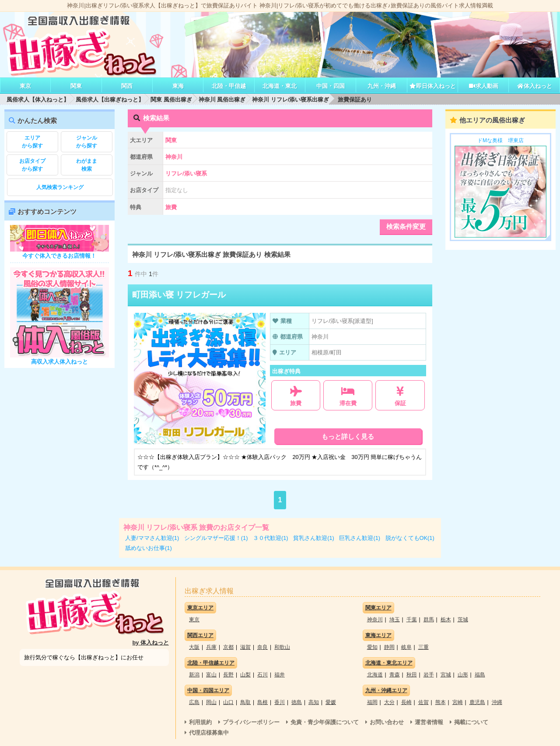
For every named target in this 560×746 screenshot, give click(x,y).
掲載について (471, 722)
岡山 (211, 702)
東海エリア (378, 635)
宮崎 (458, 702)
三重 (423, 647)
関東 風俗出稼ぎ (171, 100)
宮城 (446, 675)
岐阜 (406, 647)
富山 (211, 675)
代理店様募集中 (209, 733)
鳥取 (245, 702)
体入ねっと (534, 86)
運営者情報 (429, 722)
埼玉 (395, 620)
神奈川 (375, 620)
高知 (314, 702)
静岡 (389, 647)
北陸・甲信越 (229, 86)
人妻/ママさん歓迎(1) (152, 538)
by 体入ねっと (151, 643)
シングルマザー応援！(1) (216, 538)
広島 (194, 702)
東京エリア (200, 608)
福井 (280, 675)
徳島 (297, 702)
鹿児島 (477, 702)
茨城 (463, 620)
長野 (228, 675)
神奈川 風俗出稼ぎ (222, 100)
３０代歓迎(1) (271, 538)
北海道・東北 (280, 86)
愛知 (372, 647)
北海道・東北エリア (389, 663)
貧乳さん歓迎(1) (314, 538)
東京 (25, 86)
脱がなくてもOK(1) (410, 538)
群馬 (429, 620)
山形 (463, 675)
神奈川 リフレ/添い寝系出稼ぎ (290, 100)
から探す (32, 141)
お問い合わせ (387, 722)
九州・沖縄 (382, 86)
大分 (389, 702)
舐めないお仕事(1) (149, 548)
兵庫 (211, 647)
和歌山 (282, 647)
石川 (262, 675)
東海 (178, 86)
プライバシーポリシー (251, 722)
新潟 (194, 675)
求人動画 (483, 86)
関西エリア (200, 635)
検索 (87, 165)
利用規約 (200, 722)
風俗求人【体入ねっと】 (38, 100)
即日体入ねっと (432, 86)
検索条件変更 (406, 226)
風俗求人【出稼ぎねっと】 (110, 100)
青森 (395, 675)
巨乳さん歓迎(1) (360, 538)
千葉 (412, 620)
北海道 (375, 675)
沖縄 (497, 702)
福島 (480, 675)
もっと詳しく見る (348, 436)
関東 (76, 86)
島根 (262, 702)
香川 (280, 702)
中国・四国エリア (208, 690)
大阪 (194, 647)
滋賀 (245, 647)
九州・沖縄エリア (386, 690)
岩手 (429, 675)
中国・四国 (331, 86)
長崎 (406, 702)
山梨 (245, 675)
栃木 (446, 620)
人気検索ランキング (60, 187)
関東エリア (378, 608)
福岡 (372, 702)
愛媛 (331, 702)
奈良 (262, 647)
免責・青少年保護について (325, 722)
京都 (228, 647)
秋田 (412, 675)
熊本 (441, 702)
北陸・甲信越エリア (211, 663)
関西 (127, 86)
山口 (228, 702)
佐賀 (423, 702)
